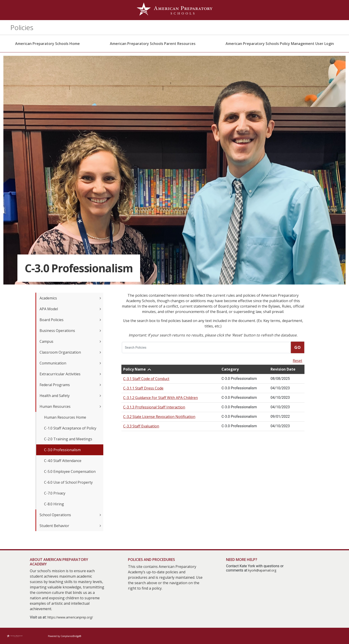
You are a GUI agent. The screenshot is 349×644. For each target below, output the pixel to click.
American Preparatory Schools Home (47, 44)
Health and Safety (70, 396)
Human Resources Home (65, 417)
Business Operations (70, 331)
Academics (70, 298)
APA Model (70, 309)
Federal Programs (70, 385)
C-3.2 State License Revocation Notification (159, 417)
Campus (70, 341)
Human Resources (70, 406)
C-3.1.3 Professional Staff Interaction (154, 407)
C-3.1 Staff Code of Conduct (146, 379)
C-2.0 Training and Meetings (68, 439)
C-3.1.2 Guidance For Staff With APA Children (160, 398)
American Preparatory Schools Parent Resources (153, 44)
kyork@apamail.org (262, 570)
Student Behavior (70, 526)
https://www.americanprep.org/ (70, 617)
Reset (297, 361)
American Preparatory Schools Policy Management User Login (280, 44)
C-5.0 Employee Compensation (70, 471)
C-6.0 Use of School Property (68, 482)
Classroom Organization (70, 352)
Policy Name (134, 369)
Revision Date (283, 369)
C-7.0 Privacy (55, 493)
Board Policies (70, 320)
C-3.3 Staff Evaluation (141, 426)
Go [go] (298, 347)
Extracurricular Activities (70, 374)
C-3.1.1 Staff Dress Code (143, 388)
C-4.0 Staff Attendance (63, 461)
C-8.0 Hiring (54, 504)
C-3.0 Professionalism (62, 450)
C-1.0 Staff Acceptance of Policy (70, 428)
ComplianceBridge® (71, 636)
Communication (70, 363)
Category (230, 369)
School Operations (70, 515)
